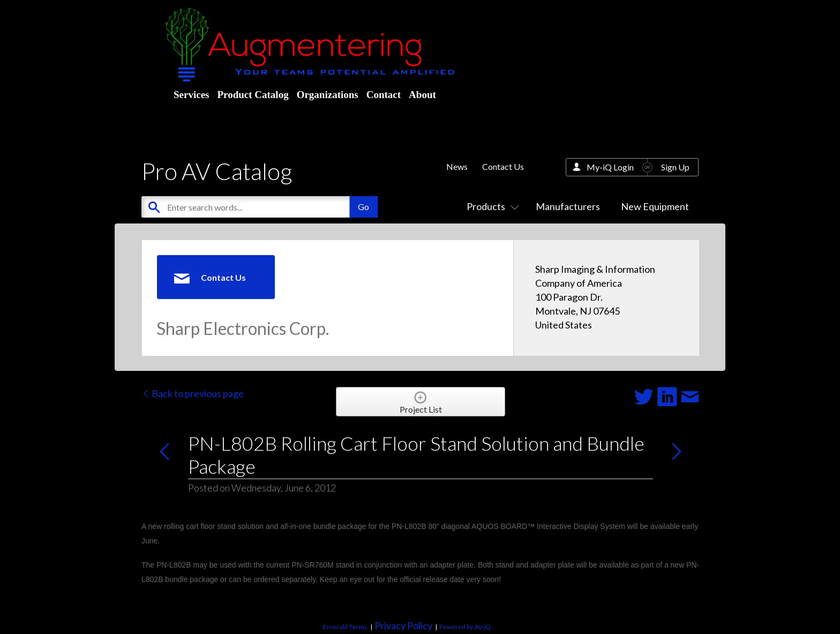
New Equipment (655, 206)
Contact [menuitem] (384, 95)
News (457, 166)
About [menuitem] (422, 95)
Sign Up (675, 167)
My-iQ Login (610, 167)
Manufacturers (568, 206)
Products (491, 206)
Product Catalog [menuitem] (253, 95)
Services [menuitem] (191, 95)
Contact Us (503, 166)
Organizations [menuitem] (328, 95)
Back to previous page (193, 393)
